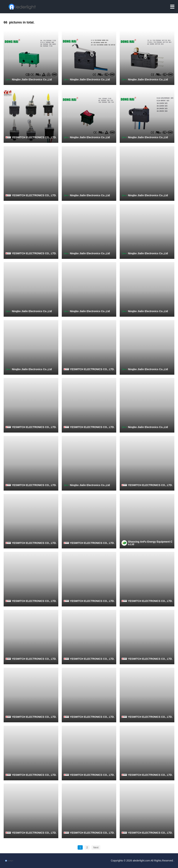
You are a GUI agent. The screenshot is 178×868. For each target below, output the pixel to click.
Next (96, 847)
